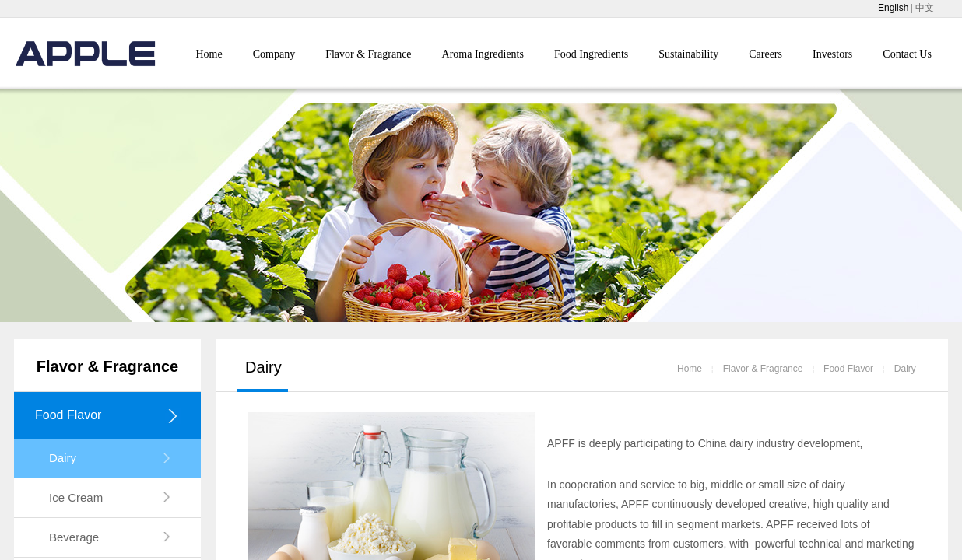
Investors (832, 54)
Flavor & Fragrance (368, 54)
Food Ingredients (591, 54)
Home (209, 54)
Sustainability (688, 54)
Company (274, 54)
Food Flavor (848, 369)
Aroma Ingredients (483, 54)
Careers (765, 54)
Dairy (905, 369)
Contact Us (907, 54)
